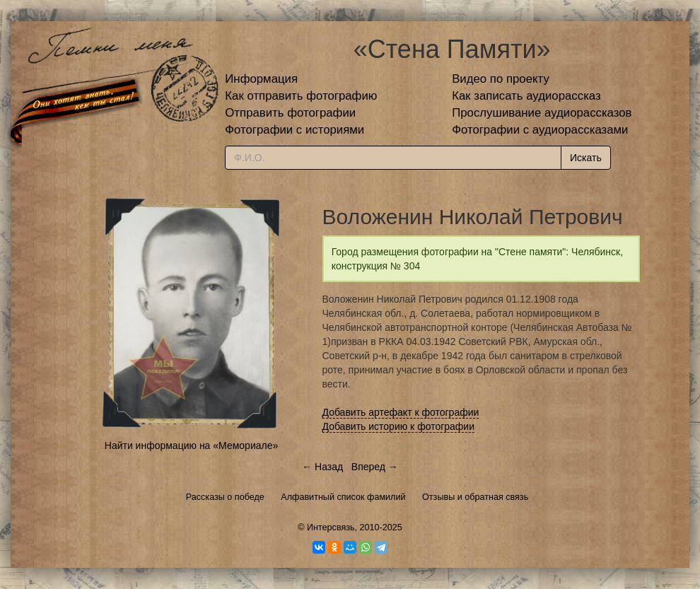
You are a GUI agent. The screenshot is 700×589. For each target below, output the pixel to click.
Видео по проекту (501, 79)
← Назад (322, 467)
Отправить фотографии (290, 113)
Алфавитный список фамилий (343, 497)
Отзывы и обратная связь (475, 497)
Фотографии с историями (294, 130)
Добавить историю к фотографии (399, 426)
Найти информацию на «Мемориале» (191, 445)
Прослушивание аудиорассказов (542, 113)
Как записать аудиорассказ (526, 96)
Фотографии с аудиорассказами (540, 130)
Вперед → (375, 467)
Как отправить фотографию (301, 96)
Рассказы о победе (225, 497)
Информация (261, 79)
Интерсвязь (331, 527)
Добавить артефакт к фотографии (401, 412)
